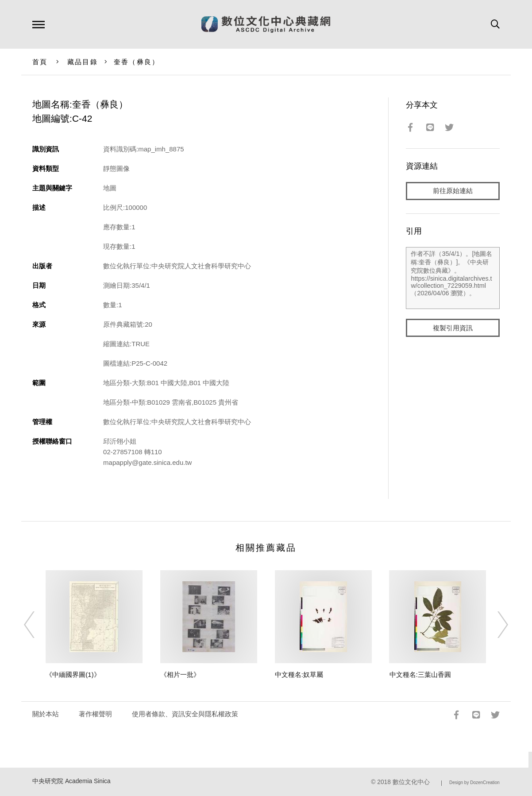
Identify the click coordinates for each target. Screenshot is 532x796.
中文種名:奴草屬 (299, 674)
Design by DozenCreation (474, 782)
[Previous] (37, 625)
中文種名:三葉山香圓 (420, 674)
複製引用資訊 (453, 328)
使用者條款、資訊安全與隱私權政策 (185, 714)
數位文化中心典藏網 (266, 24)
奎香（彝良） (137, 62)
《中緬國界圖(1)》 (73, 674)
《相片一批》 (180, 674)
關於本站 (46, 714)
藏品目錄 (83, 62)
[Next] (495, 625)
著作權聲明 (95, 714)
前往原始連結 (453, 191)
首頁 (40, 62)
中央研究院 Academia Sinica (71, 781)
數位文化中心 (411, 782)
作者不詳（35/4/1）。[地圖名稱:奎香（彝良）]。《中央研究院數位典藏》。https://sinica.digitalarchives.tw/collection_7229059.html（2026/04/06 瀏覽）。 (453, 278)
